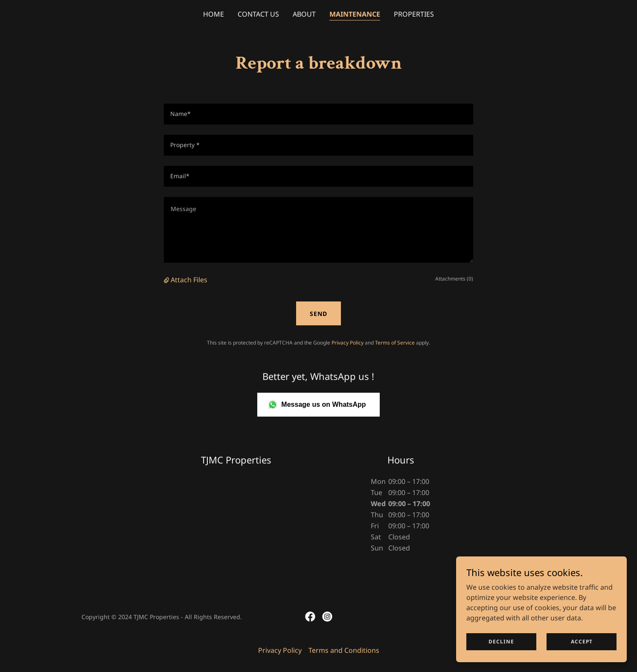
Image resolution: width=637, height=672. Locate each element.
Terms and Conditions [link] (344, 650)
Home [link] (214, 14)
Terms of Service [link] (395, 343)
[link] (310, 617)
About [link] (304, 14)
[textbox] (318, 114)
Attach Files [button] (189, 280)
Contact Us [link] (258, 14)
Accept (582, 642)
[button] (167, 280)
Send (318, 314)
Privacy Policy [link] (348, 343)
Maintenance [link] (355, 14)
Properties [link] (414, 14)
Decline (501, 642)
